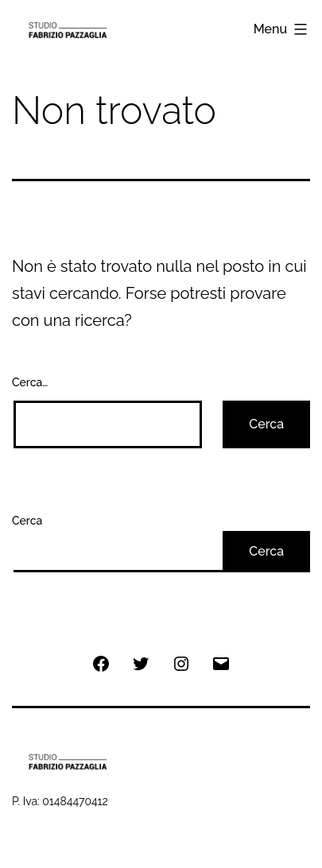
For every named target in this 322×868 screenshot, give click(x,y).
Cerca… (30, 382)
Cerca (27, 521)
